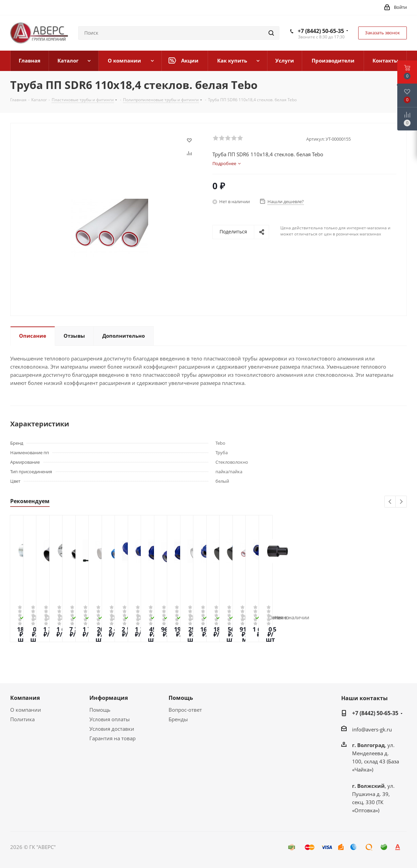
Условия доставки (112, 729)
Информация (109, 698)
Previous (390, 502)
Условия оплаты (110, 719)
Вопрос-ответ (185, 710)
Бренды (178, 719)
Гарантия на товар (112, 738)
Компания (25, 698)
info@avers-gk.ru (372, 729)
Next (401, 502)
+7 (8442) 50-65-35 (321, 31)
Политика (22, 719)
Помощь (100, 710)
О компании (26, 710)
